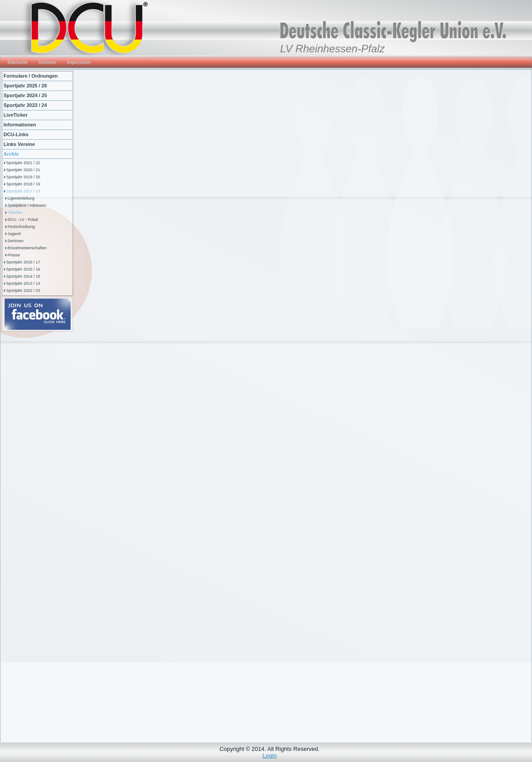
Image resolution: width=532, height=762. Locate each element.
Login (270, 756)
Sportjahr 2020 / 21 (23, 170)
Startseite (18, 62)
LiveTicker (16, 115)
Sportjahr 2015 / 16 (23, 269)
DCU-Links (16, 134)
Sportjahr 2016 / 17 (23, 262)
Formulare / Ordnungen (31, 76)
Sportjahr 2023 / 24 (25, 105)
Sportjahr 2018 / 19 (23, 184)
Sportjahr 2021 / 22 (23, 163)
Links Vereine (19, 144)
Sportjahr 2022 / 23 (23, 291)
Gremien (48, 62)
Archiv (11, 154)
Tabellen (15, 212)
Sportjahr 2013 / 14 (23, 283)
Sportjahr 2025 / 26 (25, 86)
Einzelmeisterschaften (27, 248)
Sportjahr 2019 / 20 (23, 177)
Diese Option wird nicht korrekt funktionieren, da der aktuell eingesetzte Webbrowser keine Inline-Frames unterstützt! (303, 405)
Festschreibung (21, 227)
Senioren (16, 241)
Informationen (20, 125)
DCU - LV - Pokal (23, 220)
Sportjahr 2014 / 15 (23, 276)
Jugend (14, 234)
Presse (14, 255)
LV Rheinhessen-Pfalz (332, 49)
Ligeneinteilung (21, 198)
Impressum (79, 62)
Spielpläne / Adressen (27, 205)
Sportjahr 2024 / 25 (25, 95)
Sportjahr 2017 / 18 (23, 191)
